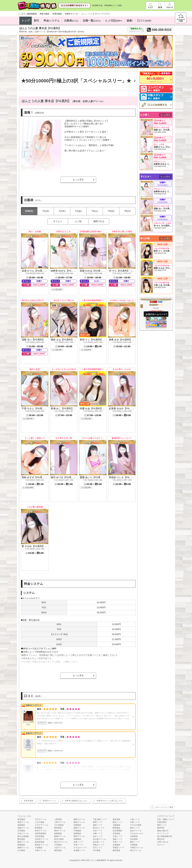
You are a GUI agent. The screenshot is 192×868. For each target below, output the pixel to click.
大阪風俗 (116, 825)
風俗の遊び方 (163, 831)
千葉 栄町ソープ (100, 819)
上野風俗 (58, 819)
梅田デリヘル (79, 822)
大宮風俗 (58, 845)
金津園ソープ (79, 850)
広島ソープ (135, 822)
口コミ (144, 21)
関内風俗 (58, 828)
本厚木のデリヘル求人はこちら (110, 801)
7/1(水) (46, 211)
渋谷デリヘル (23, 833)
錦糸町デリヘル (41, 845)
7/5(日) (111, 211)
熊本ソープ (135, 828)
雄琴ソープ (98, 822)
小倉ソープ (135, 819)
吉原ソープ (78, 842)
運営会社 (161, 839)
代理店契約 (162, 822)
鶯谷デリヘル (23, 842)
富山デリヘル (136, 850)
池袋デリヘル (23, 828)
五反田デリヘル (41, 839)
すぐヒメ (58, 221)
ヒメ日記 (114, 21)
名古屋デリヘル (99, 839)
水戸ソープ (98, 848)
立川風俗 (21, 850)
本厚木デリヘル (49, 801)
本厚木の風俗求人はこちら (76, 801)
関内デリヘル (60, 831)
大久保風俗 (59, 825)
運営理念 (161, 828)
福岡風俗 (77, 833)
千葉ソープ (117, 842)
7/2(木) (62, 211)
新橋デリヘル (23, 848)
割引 (37, 21)
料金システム (52, 21)
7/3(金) (78, 211)
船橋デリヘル (60, 836)
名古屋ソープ (99, 842)
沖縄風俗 (77, 825)
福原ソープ (98, 825)
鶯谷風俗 (21, 839)
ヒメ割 (78, 221)
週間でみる (99, 221)
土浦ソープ (117, 836)
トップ (26, 21)
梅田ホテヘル (79, 819)
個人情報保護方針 (165, 836)
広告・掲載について (166, 819)
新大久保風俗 (23, 836)
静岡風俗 (116, 828)
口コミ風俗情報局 (98, 860)
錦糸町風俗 (40, 842)
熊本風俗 (116, 819)
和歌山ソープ (99, 845)
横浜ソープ (135, 842)
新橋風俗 (21, 845)
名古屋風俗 (117, 831)
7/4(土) (95, 211)
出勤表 (71, 21)
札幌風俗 (77, 839)
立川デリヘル (41, 819)
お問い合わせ (163, 842)
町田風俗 (39, 828)
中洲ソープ (78, 845)
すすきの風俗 (136, 825)
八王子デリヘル (41, 825)
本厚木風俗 (29, 801)
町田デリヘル (41, 831)
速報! (130, 21)
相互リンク (162, 825)
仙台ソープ (98, 836)
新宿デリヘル (23, 822)
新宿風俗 (21, 819)
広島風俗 (116, 833)
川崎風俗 (134, 845)
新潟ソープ (117, 822)
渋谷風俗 (21, 831)
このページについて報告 (162, 807)
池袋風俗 (21, 825)
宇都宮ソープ (118, 848)
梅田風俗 (58, 850)
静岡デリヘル (79, 836)
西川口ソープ (99, 828)
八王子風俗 (40, 822)
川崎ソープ (98, 833)
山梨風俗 (134, 836)
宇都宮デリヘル (137, 848)
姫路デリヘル (79, 828)
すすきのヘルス (137, 833)
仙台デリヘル (136, 831)
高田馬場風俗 (41, 833)
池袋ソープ (117, 839)
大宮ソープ (98, 831)
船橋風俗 (58, 833)
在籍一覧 (92, 21)
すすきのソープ (80, 848)
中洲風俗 (77, 831)
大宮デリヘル (60, 848)
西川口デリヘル (61, 842)
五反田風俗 (40, 836)
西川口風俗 (59, 839)
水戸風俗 (97, 850)
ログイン (161, 845)
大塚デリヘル (41, 850)
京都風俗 (116, 845)
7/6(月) (127, 211)
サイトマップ (163, 833)
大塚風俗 (39, 848)
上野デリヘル (60, 822)
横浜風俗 (116, 850)
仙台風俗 (134, 839)
